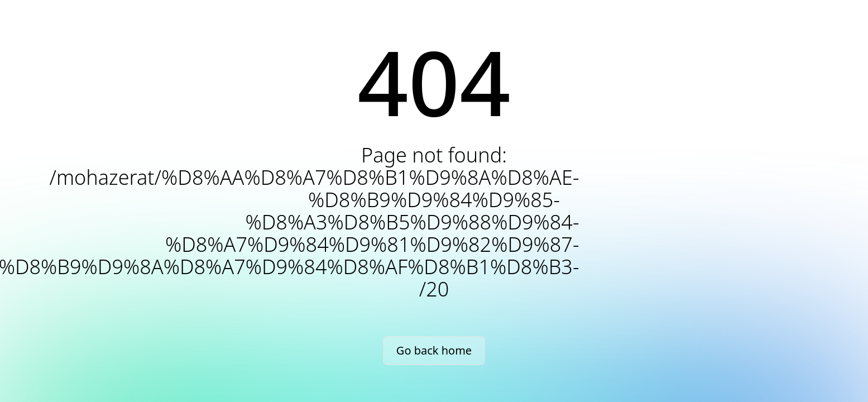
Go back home (434, 350)
